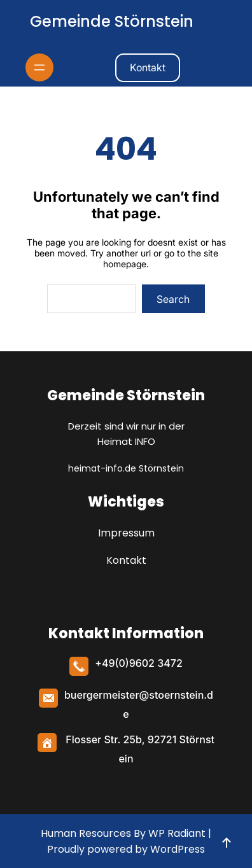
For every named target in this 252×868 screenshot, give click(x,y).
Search (173, 299)
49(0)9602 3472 (142, 663)
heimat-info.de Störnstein (126, 468)
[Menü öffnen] (39, 67)
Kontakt (148, 67)
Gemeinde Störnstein (112, 21)
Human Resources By (93, 833)
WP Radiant (176, 833)
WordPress (178, 849)
